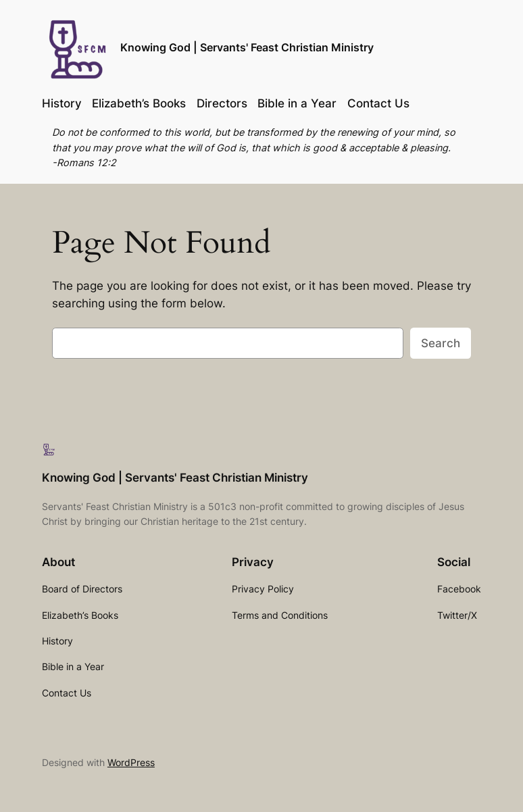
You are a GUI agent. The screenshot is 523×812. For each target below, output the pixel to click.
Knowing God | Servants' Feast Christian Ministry (247, 47)
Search (441, 343)
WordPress (131, 762)
